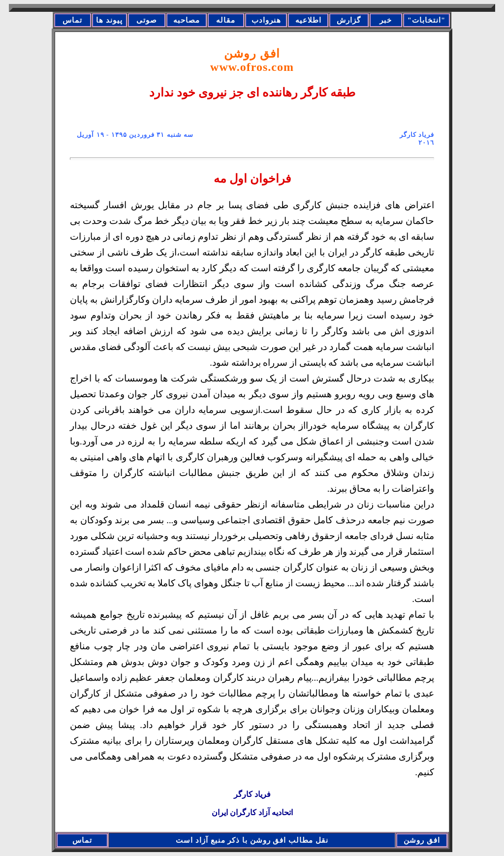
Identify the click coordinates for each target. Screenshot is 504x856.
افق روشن (252, 60)
